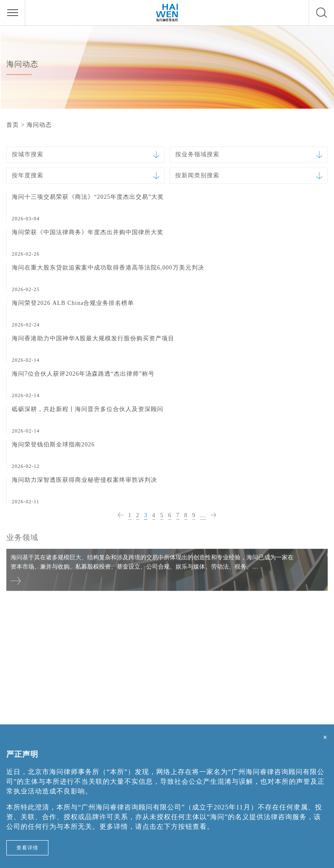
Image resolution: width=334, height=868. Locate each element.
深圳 (250, 642)
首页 (13, 125)
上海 (132, 642)
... (203, 516)
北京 (13, 642)
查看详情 (27, 848)
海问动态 (39, 125)
